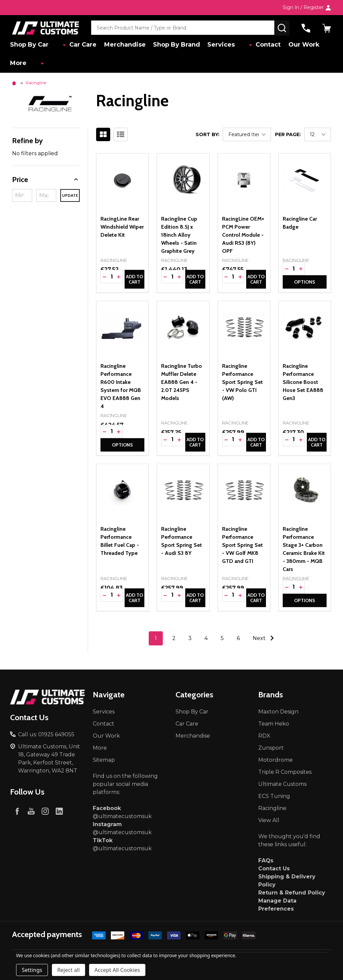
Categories (194, 695)
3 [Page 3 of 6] (190, 638)
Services (219, 45)
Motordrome (276, 760)
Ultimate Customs (282, 784)
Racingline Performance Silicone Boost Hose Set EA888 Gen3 (303, 382)
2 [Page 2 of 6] (174, 638)
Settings (32, 970)
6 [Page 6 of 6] (238, 638)
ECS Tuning (274, 796)
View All (269, 820)
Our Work (293, 45)
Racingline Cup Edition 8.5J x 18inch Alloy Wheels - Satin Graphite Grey (179, 235)
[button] (46, 180)
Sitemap (104, 760)
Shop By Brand (172, 45)
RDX (264, 736)
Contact (256, 45)
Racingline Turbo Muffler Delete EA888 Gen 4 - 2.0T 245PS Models (182, 382)
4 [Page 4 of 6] (206, 638)
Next (265, 638)
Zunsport (271, 748)
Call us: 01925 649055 (46, 734)
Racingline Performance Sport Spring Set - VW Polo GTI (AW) (243, 382)
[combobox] (183, 28)
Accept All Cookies (117, 970)
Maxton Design (278, 712)
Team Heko (274, 724)
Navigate (109, 695)
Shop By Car (31, 45)
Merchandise (119, 45)
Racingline (272, 808)
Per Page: (288, 134)
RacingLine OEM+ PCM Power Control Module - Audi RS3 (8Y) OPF (243, 235)
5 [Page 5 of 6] (222, 638)
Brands (271, 695)
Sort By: (208, 134)
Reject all (68, 970)
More (20, 65)
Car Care (75, 45)
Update (70, 195)
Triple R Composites (285, 772)
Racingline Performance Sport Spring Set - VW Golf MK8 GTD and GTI (243, 545)
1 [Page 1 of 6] (156, 638)
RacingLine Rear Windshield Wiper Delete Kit (122, 227)
